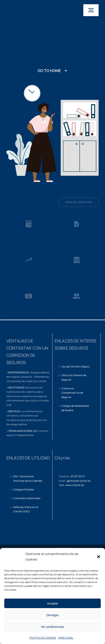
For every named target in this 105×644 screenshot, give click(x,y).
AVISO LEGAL (66, 638)
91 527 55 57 (78, 476)
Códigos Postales (24, 489)
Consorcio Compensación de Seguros (72, 393)
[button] (99, 557)
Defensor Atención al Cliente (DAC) (26, 509)
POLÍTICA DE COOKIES (43, 638)
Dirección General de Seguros (74, 377)
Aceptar (52, 603)
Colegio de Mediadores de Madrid (75, 408)
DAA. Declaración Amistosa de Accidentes (28, 478)
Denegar (52, 615)
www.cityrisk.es (75, 485)
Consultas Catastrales (27, 498)
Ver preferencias (52, 627)
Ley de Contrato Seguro (76, 366)
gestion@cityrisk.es (79, 481)
